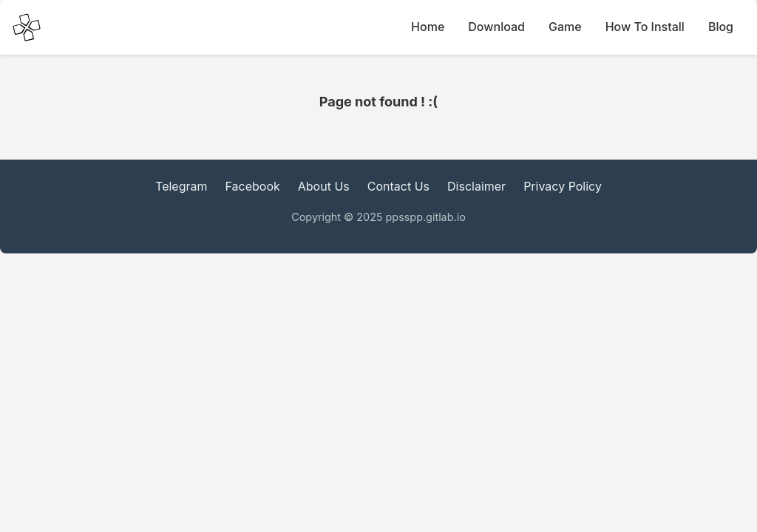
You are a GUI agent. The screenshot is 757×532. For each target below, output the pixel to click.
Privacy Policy (563, 186)
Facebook (253, 186)
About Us (324, 186)
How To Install (645, 27)
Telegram (181, 186)
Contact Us (398, 186)
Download (496, 27)
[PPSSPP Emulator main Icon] (27, 27)
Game (565, 27)
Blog (721, 27)
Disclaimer (476, 186)
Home (428, 27)
